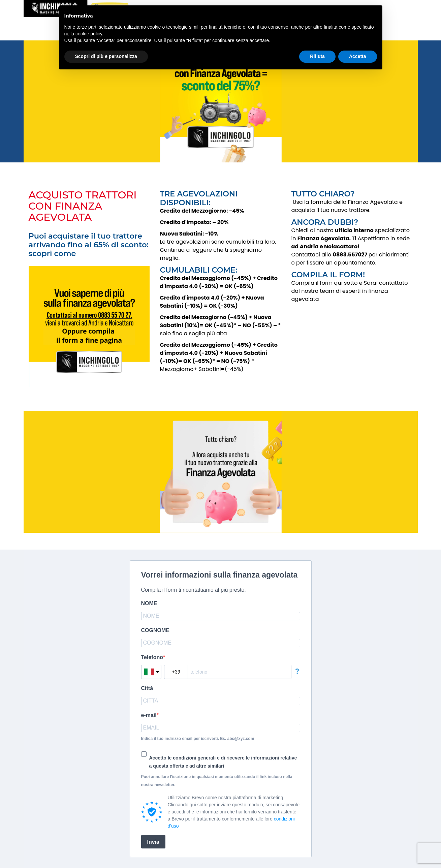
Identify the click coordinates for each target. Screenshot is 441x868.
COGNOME (155, 630)
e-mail (149, 715)
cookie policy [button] (89, 34)
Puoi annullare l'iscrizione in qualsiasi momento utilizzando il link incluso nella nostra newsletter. (217, 781)
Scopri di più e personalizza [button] (106, 56)
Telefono (152, 657)
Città (147, 688)
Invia (153, 842)
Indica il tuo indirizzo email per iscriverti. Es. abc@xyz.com (198, 739)
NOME (149, 603)
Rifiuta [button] (317, 56)
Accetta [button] (358, 56)
